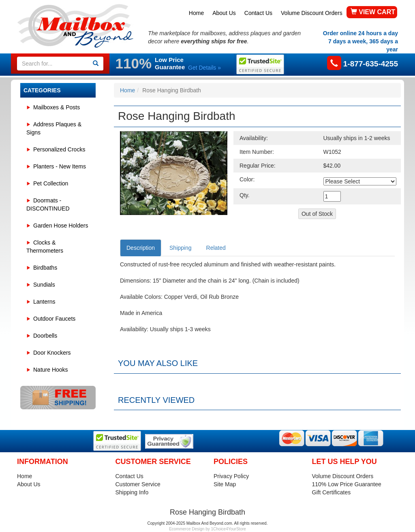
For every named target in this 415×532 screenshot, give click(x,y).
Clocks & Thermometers (45, 247)
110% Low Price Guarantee (347, 484)
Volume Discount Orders (312, 13)
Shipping (181, 248)
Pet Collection (51, 183)
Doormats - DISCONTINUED (48, 204)
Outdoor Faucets (54, 319)
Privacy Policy (231, 476)
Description (141, 248)
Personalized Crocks (59, 149)
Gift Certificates (332, 492)
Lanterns (44, 302)
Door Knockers (52, 353)
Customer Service (138, 484)
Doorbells (45, 336)
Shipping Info (132, 492)
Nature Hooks (51, 370)
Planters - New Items (60, 166)
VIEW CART (373, 12)
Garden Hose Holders (61, 226)
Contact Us (258, 13)
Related (216, 248)
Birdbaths (45, 268)
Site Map (225, 484)
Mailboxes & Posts (57, 107)
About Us (224, 13)
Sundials (44, 285)
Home (196, 13)
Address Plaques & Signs (54, 128)
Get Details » (204, 68)
